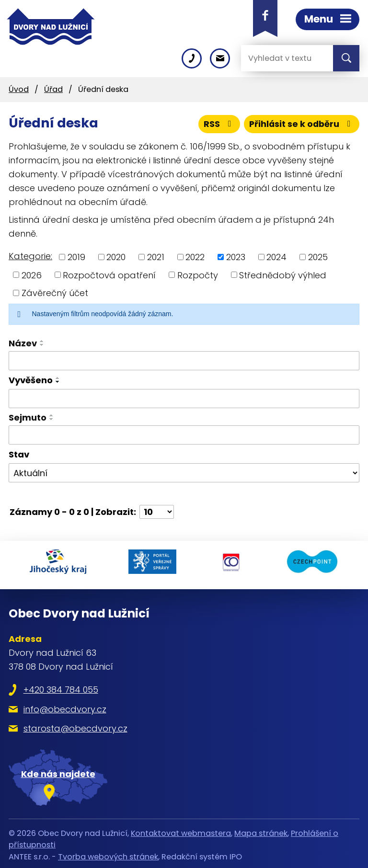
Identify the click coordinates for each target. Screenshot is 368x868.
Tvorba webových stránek (108, 853)
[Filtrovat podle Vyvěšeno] (184, 399)
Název (23, 343)
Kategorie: (30, 256)
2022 (195, 257)
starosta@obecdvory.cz (75, 725)
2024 (276, 257)
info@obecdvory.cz (65, 706)
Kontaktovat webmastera (181, 830)
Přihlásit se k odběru (301, 124)
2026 (32, 275)
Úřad (53, 89)
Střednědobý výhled (283, 275)
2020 (116, 257)
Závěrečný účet (55, 293)
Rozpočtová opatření (109, 275)
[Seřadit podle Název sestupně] (42, 345)
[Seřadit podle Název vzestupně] (42, 341)
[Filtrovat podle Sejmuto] (184, 435)
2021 (156, 257)
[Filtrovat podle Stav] (184, 473)
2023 (236, 257)
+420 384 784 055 (61, 686)
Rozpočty (198, 275)
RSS (217, 124)
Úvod (19, 89)
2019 (76, 257)
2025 (318, 257)
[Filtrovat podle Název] (184, 361)
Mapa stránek (261, 830)
